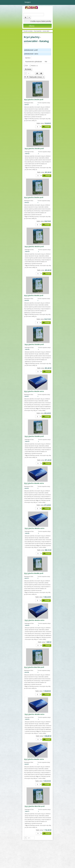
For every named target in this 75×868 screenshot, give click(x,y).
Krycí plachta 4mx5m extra (35, 620)
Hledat (28, 69)
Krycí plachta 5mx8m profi (34, 436)
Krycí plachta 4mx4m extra (34, 483)
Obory (29, 26)
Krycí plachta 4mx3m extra (34, 391)
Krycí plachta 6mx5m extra (34, 759)
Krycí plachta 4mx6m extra (35, 714)
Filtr (46, 62)
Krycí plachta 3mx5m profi (34, 197)
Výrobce (28, 58)
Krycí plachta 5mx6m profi (34, 344)
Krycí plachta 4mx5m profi (34, 246)
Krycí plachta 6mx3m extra (35, 528)
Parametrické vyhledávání (33, 62)
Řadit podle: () (36, 77)
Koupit (46, 127)
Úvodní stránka (28, 31)
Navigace (26, 2)
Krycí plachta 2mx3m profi (34, 99)
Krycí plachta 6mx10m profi (34, 667)
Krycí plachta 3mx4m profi (34, 148)
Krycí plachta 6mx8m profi (34, 573)
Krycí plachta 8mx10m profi (35, 806)
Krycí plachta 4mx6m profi (34, 295)
